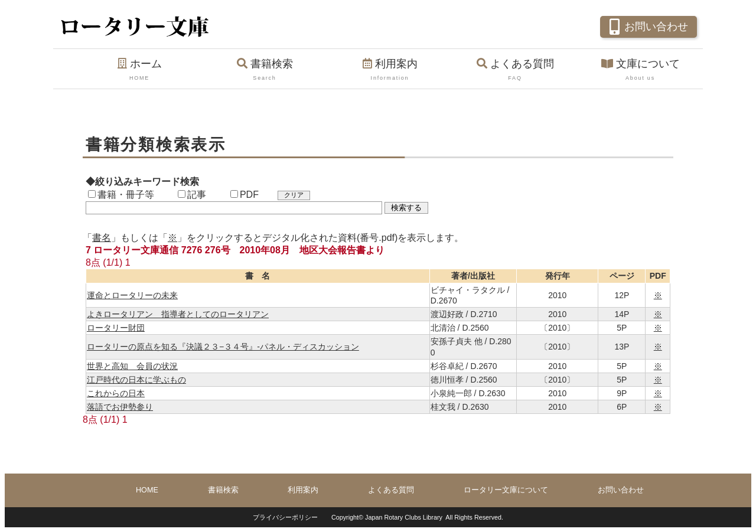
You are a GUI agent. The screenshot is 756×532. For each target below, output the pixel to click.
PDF (245, 195)
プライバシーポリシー (285, 517)
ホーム (139, 70)
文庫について (640, 70)
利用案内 (390, 70)
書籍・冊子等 (121, 195)
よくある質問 (515, 70)
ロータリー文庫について (506, 490)
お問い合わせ (647, 26)
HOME (147, 490)
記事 (192, 195)
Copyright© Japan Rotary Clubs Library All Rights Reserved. (417, 517)
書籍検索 (265, 70)
